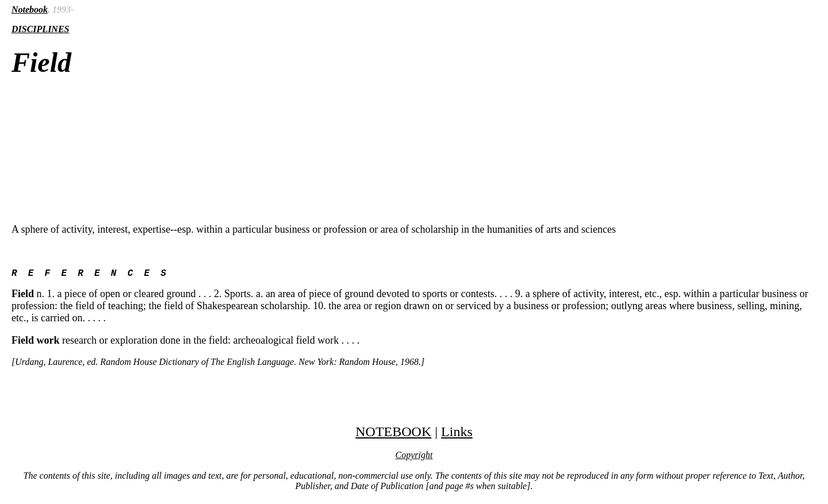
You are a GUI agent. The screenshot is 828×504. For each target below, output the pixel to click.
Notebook (30, 9)
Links (457, 434)
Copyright (414, 457)
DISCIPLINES (40, 29)
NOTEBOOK (393, 434)
